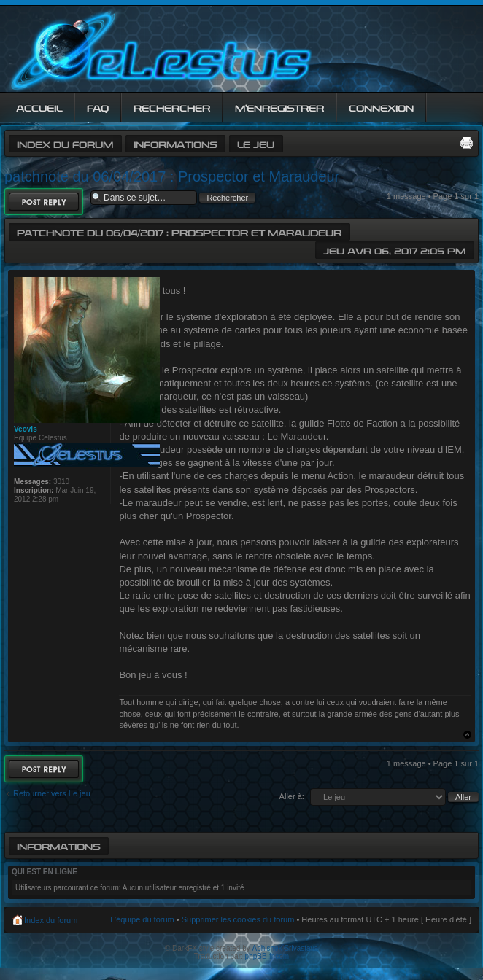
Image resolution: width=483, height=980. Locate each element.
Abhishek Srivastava (286, 948)
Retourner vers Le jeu (52, 793)
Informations (175, 143)
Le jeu (256, 143)
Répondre (44, 202)
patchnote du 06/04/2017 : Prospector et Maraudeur (172, 176)
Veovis (26, 429)
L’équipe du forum (142, 919)
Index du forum (65, 143)
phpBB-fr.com (267, 956)
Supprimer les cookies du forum (238, 919)
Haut (467, 735)
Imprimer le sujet (466, 143)
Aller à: (292, 796)
